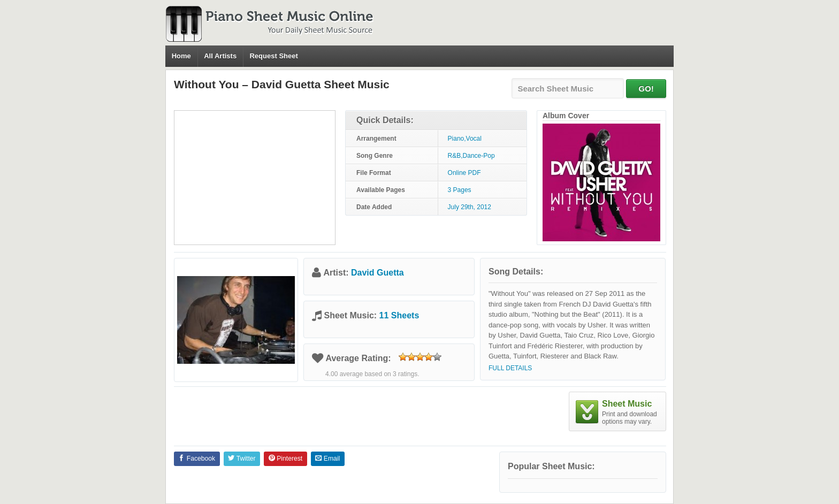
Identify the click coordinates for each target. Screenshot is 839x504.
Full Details (510, 368)
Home (181, 56)
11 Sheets (399, 315)
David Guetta (377, 273)
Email (327, 459)
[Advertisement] (255, 178)
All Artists (220, 56)
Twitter (242, 459)
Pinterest (285, 459)
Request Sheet (273, 56)
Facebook (197, 459)
